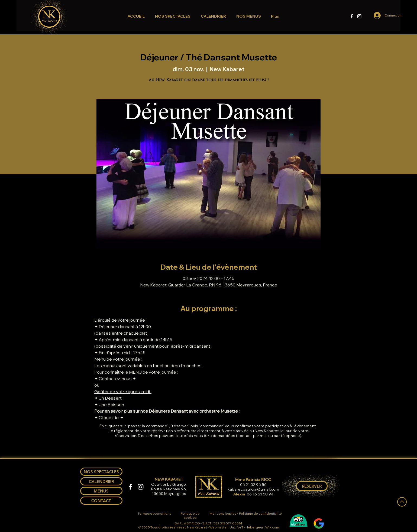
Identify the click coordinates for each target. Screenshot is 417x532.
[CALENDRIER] (101, 481)
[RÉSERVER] (312, 486)
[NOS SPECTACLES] (101, 472)
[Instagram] (359, 16)
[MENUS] (101, 491)
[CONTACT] (101, 501)
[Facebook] (352, 16)
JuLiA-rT (237, 527)
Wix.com (272, 527)
